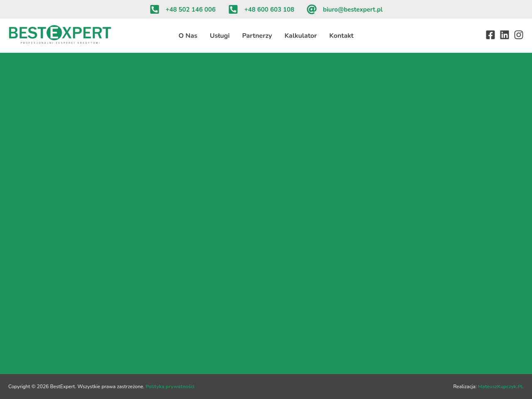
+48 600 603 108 (269, 10)
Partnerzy (257, 36)
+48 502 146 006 (191, 10)
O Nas (188, 36)
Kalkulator (300, 36)
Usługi (220, 36)
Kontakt (341, 36)
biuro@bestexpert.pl (353, 10)
